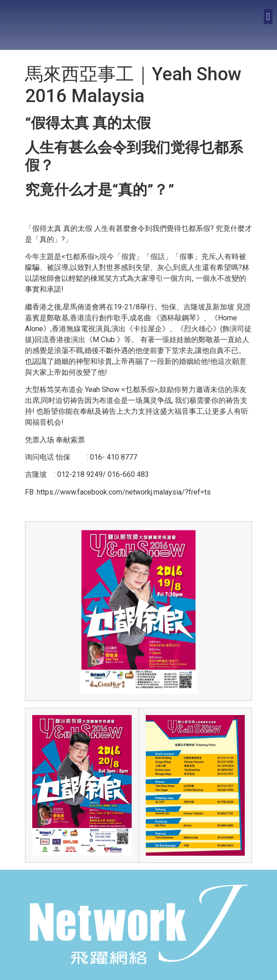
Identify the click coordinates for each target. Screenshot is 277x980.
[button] (268, 17)
